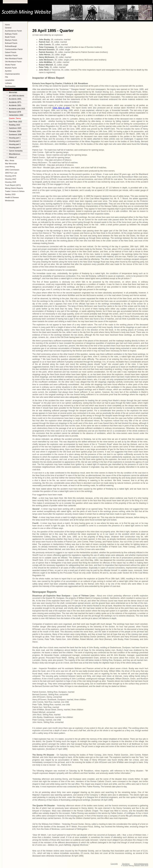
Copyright (114, 864)
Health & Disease (12, 197)
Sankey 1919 (10, 194)
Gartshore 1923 (15, 128)
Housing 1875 (11, 176)
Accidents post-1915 (17, 109)
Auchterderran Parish (13, 31)
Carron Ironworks (16, 151)
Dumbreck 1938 (15, 135)
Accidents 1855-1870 (15, 99)
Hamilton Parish (11, 55)
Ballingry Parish (11, 34)
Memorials (13, 92)
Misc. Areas (10, 160)
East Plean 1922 (15, 122)
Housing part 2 (15, 141)
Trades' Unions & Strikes (15, 191)
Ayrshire (8, 71)
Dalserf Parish (11, 52)
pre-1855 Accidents (16, 96)
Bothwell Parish (11, 43)
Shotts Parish (10, 65)
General (8, 28)
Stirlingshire (10, 89)
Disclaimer (126, 864)
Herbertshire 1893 (16, 115)
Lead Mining (10, 167)
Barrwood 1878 (15, 112)
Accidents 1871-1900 (15, 103)
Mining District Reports (14, 188)
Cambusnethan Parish (14, 49)
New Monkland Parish (14, 59)
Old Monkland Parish (13, 62)
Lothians (8, 83)
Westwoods (10, 201)
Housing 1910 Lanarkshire (11, 179)
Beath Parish (10, 37)
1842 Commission (12, 170)
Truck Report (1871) (13, 185)
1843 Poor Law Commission (11, 173)
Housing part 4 (15, 148)
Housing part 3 (15, 144)
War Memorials (11, 164)
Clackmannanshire (12, 74)
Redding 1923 (14, 125)
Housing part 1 (15, 138)
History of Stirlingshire (14, 158)
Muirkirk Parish (11, 68)
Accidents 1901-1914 (15, 106)
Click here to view (61, 108)
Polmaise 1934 (15, 131)
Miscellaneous (15, 154)
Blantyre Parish (11, 40)
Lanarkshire (10, 80)
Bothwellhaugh (11, 46)
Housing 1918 (11, 182)
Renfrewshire (10, 86)
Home (7, 25)
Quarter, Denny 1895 (15, 119)
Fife (6, 77)
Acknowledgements (141, 864)
